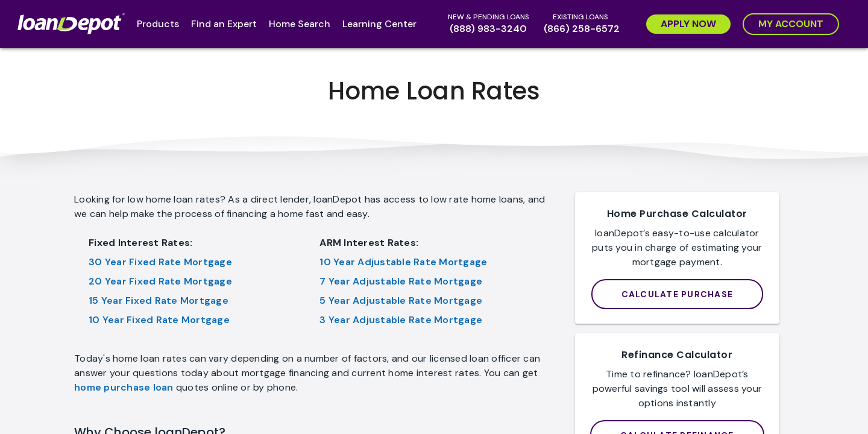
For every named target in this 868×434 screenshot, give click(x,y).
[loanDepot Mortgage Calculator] (678, 294)
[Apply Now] (688, 24)
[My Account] (791, 24)
